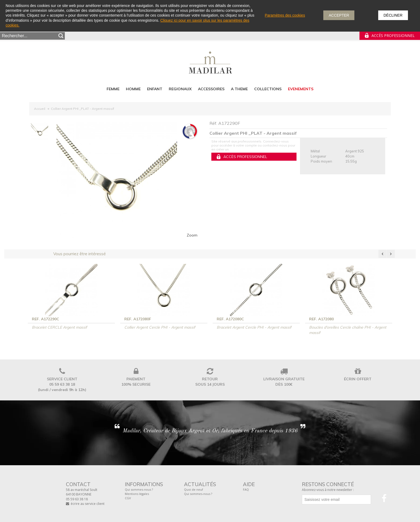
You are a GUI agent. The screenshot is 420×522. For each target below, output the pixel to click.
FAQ (246, 489)
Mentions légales (137, 494)
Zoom (192, 235)
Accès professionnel (393, 35)
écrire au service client (88, 504)
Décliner (393, 15)
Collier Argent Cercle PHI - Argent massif (160, 327)
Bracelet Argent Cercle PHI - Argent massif (254, 327)
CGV (128, 498)
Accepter (339, 15)
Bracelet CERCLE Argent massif (59, 327)
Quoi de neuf (194, 489)
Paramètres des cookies (285, 15)
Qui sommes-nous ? (139, 489)
